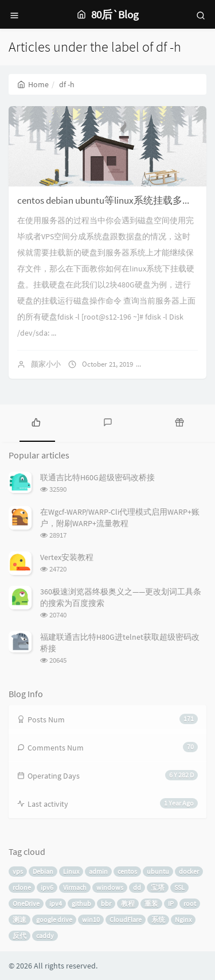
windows (110, 887)
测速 (19, 919)
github (81, 903)
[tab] (36, 422)
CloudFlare (126, 919)
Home (33, 84)
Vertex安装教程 (67, 557)
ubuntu (158, 871)
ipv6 (47, 887)
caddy (45, 936)
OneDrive (26, 903)
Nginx (183, 919)
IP (171, 903)
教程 (128, 903)
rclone (22, 887)
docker (189, 871)
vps (18, 871)
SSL (179, 887)
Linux (71, 871)
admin (98, 871)
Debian (43, 871)
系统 (158, 919)
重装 (151, 903)
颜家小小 (46, 364)
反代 (19, 936)
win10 (91, 919)
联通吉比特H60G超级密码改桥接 (97, 477)
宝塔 (158, 887)
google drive (54, 919)
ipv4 (56, 903)
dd (137, 887)
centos (127, 871)
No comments (175, 364)
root (190, 903)
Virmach (75, 887)
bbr (106, 903)
